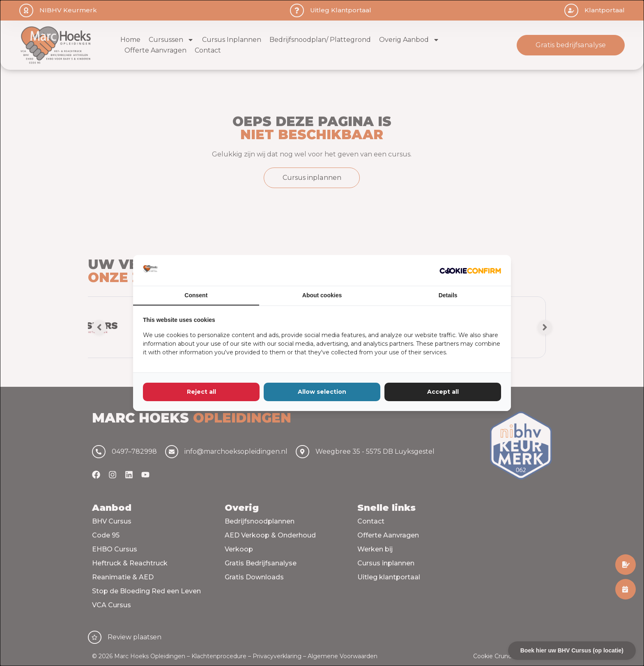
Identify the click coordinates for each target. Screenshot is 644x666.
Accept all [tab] (443, 392)
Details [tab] (448, 295)
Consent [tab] (196, 295)
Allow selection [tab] (322, 392)
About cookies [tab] (322, 295)
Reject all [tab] (201, 392)
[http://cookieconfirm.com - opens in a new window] (470, 270)
